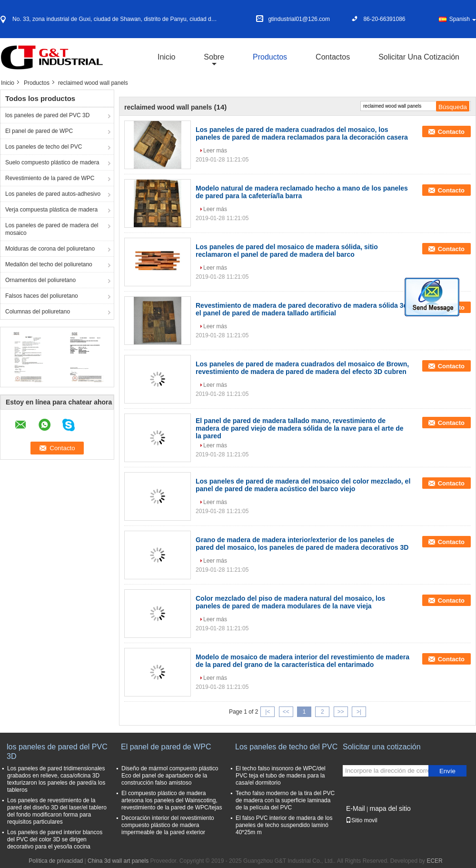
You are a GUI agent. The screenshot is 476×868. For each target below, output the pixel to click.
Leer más (215, 151)
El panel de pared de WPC (39, 131)
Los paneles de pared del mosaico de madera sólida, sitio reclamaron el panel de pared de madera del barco (287, 251)
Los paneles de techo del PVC (44, 147)
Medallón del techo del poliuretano (49, 264)
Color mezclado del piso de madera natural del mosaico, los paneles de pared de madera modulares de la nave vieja (290, 602)
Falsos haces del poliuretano (42, 296)
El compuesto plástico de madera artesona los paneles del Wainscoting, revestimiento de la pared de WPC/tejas (172, 800)
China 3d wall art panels (118, 861)
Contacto (451, 132)
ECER (434, 861)
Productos (270, 57)
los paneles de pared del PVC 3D (47, 115)
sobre (214, 57)
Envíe (447, 771)
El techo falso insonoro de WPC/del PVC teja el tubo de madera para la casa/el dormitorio (281, 776)
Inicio (166, 57)
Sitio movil (362, 820)
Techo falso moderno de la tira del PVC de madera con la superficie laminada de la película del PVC (285, 800)
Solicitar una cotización (419, 57)
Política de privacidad (56, 861)
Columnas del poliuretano (38, 312)
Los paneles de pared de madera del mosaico (52, 229)
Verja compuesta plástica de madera (51, 210)
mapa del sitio (390, 808)
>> (341, 712)
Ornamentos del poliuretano (40, 280)
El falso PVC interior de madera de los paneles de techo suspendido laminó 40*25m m (284, 825)
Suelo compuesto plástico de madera (52, 162)
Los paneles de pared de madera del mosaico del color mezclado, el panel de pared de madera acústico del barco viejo (303, 485)
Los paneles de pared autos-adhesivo (53, 194)
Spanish (463, 19)
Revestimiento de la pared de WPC (50, 178)
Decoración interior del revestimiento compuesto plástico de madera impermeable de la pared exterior (168, 825)
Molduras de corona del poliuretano (50, 249)
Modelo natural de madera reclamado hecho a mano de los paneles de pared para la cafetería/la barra (302, 192)
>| (359, 712)
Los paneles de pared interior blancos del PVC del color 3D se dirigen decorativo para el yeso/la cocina (55, 839)
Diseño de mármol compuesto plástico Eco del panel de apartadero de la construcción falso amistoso (170, 776)
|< (268, 712)
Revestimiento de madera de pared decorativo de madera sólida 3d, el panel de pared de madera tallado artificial (302, 309)
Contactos (333, 57)
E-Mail (356, 808)
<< (286, 712)
